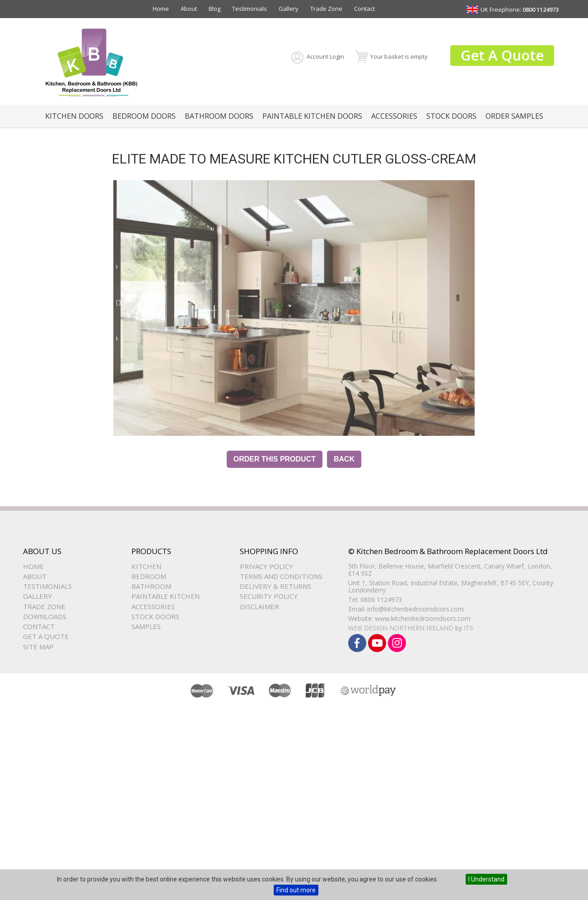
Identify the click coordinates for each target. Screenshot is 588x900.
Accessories (394, 116)
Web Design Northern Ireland (401, 628)
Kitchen (146, 566)
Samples (146, 626)
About (189, 9)
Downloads (45, 616)
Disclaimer (259, 606)
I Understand (486, 879)
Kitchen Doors (74, 116)
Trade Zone (326, 9)
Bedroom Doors (144, 116)
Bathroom (151, 586)
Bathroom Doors (219, 116)
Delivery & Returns (275, 586)
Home (161, 9)
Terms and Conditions (281, 576)
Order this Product (275, 459)
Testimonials (250, 9)
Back (344, 459)
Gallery (289, 9)
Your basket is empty (399, 56)
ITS (469, 628)
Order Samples (514, 116)
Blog (215, 9)
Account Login (325, 56)
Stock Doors (451, 116)
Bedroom (149, 576)
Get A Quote (502, 55)
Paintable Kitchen (166, 596)
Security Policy (269, 596)
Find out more (296, 890)
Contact (364, 9)
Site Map (38, 647)
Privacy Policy (266, 566)
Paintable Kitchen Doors (312, 116)
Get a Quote (46, 636)
